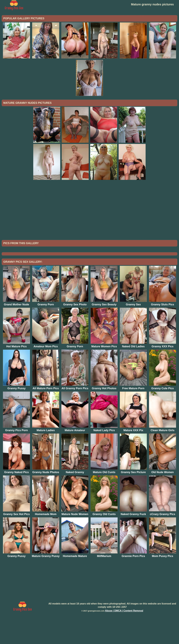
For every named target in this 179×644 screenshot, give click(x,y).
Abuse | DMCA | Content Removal (124, 635)
